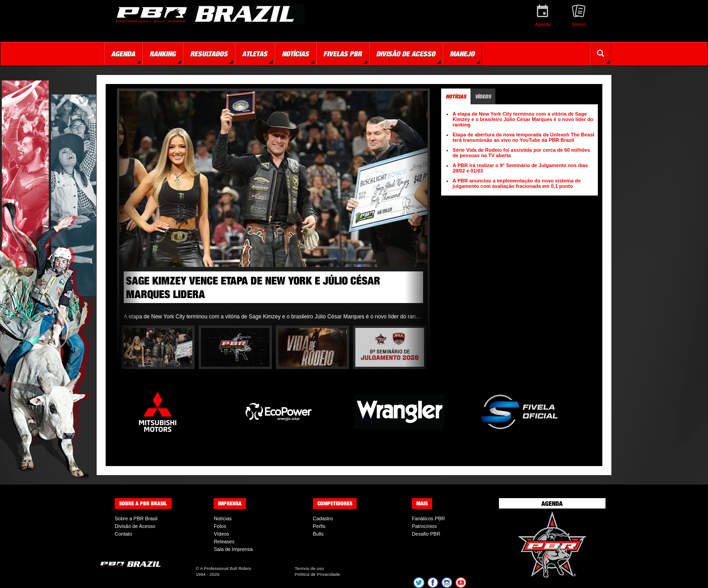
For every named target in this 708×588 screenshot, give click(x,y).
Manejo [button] (462, 54)
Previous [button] (130, 208)
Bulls (318, 534)
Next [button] (416, 208)
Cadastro (323, 518)
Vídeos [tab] (483, 96)
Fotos (220, 526)
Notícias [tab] (456, 96)
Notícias (223, 518)
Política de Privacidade (317, 574)
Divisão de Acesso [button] (406, 54)
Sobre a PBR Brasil (136, 518)
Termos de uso (310, 568)
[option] (273, 208)
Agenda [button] (123, 54)
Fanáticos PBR (428, 518)
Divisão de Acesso (135, 526)
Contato (123, 534)
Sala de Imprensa (233, 549)
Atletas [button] (255, 54)
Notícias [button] (295, 54)
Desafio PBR (426, 534)
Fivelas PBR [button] (342, 54)
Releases (224, 541)
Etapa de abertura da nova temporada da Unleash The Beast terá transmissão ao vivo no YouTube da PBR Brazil (523, 137)
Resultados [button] (209, 54)
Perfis (319, 526)
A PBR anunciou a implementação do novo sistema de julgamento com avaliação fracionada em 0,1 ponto (517, 183)
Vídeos (221, 534)
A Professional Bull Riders (226, 568)
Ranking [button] (163, 54)
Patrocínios (424, 526)
